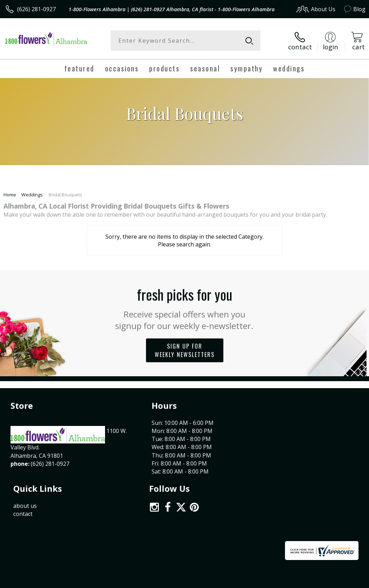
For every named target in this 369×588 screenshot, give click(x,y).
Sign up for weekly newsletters (185, 349)
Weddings (32, 194)
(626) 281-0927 (36, 9)
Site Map (340, 522)
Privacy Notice (247, 522)
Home (10, 194)
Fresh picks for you (185, 307)
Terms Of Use (206, 522)
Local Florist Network (297, 522)
